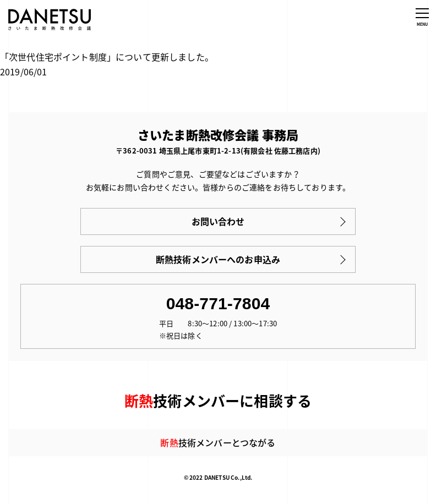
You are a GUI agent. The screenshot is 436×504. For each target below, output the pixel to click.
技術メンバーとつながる (218, 442)
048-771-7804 (218, 303)
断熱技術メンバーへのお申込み (218, 259)
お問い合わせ (218, 221)
